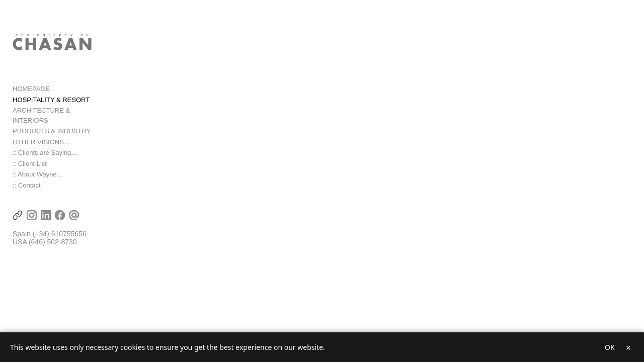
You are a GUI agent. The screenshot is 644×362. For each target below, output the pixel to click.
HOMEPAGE (31, 100)
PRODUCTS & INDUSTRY (52, 132)
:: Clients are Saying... (45, 154)
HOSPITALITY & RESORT (51, 111)
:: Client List (30, 165)
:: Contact (27, 186)
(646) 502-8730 (53, 243)
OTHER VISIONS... (41, 143)
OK (610, 347)
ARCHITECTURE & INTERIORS (60, 121)
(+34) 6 (44, 235)
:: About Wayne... (37, 176)
